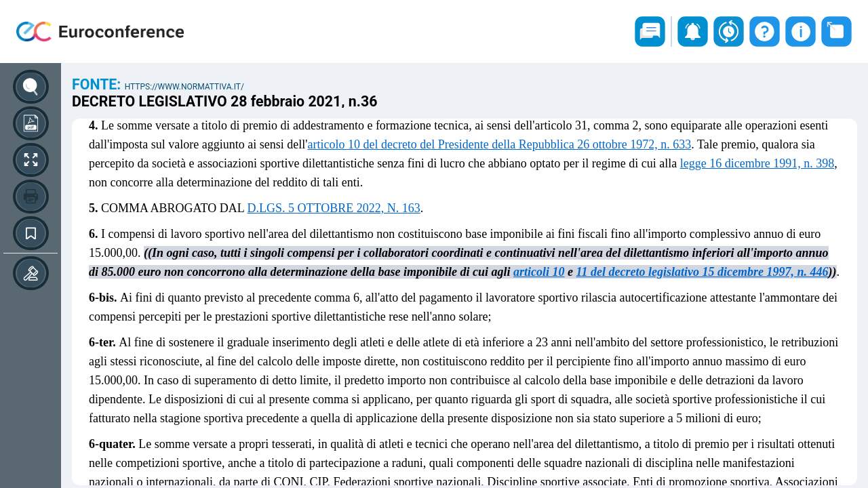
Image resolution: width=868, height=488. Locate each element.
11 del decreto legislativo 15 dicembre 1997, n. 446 (703, 272)
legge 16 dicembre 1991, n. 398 (757, 163)
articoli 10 (539, 272)
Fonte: (98, 84)
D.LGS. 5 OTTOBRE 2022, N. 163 (334, 208)
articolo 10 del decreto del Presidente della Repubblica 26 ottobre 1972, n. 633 (499, 144)
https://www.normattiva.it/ (184, 87)
